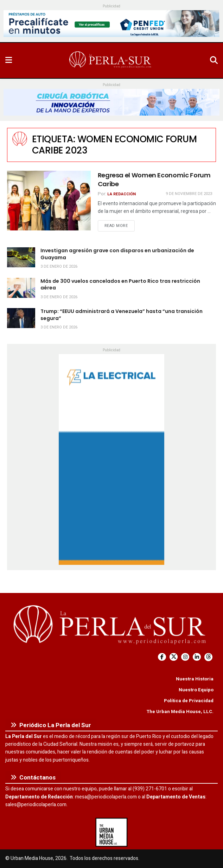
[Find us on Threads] (208, 657)
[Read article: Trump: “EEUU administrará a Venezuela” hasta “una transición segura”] (21, 318)
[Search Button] (214, 60)
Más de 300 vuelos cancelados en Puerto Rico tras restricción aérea (120, 285)
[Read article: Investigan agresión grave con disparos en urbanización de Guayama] (21, 257)
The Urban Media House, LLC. (180, 712)
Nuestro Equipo (196, 690)
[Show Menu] (9, 60)
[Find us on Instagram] (185, 657)
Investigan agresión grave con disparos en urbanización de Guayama (117, 254)
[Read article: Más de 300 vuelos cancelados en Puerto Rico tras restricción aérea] (21, 288)
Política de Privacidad (189, 701)
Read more (120, 226)
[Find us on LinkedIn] (197, 657)
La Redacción (122, 194)
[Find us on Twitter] (174, 657)
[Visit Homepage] (111, 60)
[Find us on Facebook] (162, 657)
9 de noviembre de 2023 (189, 194)
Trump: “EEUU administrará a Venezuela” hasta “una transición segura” (122, 315)
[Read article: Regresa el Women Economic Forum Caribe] (49, 201)
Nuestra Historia (195, 679)
